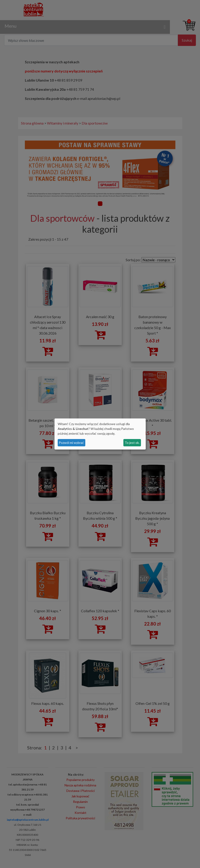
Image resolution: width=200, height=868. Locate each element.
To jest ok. (132, 443)
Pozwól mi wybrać (71, 443)
